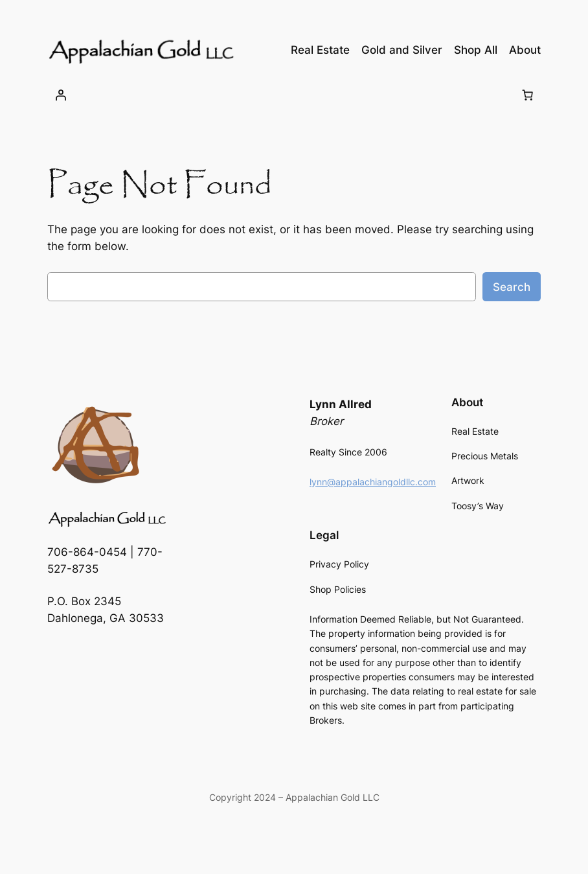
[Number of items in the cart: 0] (527, 95)
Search (512, 287)
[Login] (61, 95)
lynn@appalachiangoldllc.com (373, 482)
